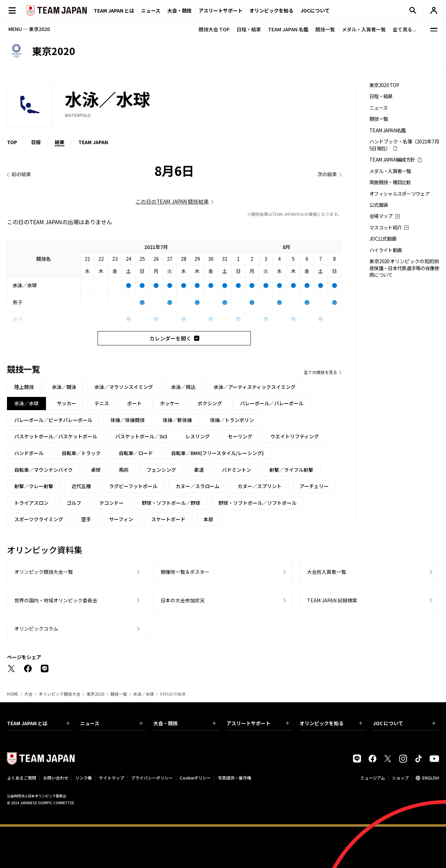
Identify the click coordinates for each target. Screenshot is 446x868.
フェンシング (161, 470)
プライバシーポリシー (152, 778)
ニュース (151, 10)
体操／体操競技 (128, 420)
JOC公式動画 (383, 239)
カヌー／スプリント (260, 486)
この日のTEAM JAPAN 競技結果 (172, 201)
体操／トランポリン (232, 420)
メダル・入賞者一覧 (364, 29)
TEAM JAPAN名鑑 (388, 130)
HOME (13, 694)
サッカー (67, 403)
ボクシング (210, 403)
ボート (134, 403)
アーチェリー (314, 486)
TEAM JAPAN (93, 142)
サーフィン (121, 519)
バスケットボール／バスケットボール (56, 436)
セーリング (240, 436)
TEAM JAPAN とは (38, 723)
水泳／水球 (144, 694)
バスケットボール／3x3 (141, 436)
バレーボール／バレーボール (272, 403)
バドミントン (237, 470)
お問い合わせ (56, 778)
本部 (208, 519)
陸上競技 (24, 387)
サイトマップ (111, 778)
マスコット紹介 (386, 228)
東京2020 (95, 694)
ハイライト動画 (386, 250)
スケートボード (168, 519)
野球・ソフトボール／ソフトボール (257, 503)
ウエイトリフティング (295, 436)
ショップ (400, 778)
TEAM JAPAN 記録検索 (332, 600)
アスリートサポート (221, 10)
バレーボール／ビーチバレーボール (53, 420)
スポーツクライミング (39, 519)
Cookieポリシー (195, 778)
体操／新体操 (177, 420)
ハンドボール (29, 453)
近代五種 (81, 486)
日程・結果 (249, 29)
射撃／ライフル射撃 (291, 470)
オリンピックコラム (36, 628)
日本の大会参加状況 (183, 600)
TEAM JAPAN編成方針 (392, 160)
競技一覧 (325, 29)
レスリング (198, 436)
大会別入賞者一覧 (326, 572)
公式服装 (379, 205)
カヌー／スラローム (198, 486)
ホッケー (170, 403)
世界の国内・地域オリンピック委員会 (56, 600)
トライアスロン (31, 503)
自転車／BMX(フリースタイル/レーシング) (217, 453)
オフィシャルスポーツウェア (399, 194)
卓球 (96, 470)
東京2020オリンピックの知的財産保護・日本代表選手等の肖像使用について (404, 268)
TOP (12, 142)
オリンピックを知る (271, 10)
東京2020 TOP (384, 85)
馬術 (124, 470)
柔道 (199, 470)
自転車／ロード (136, 453)
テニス (102, 403)
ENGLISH (431, 778)
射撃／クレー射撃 (34, 486)
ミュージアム (373, 778)
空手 (86, 519)
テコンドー (111, 503)
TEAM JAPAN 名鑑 (288, 29)
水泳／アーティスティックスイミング (255, 387)
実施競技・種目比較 (390, 182)
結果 (60, 142)
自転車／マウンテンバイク (44, 470)
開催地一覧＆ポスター (185, 572)
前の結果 (21, 174)
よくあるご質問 (22, 778)
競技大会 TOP (214, 29)
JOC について (404, 723)
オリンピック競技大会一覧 (44, 572)
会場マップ (381, 216)
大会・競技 (185, 723)
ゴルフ (74, 503)
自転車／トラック (81, 453)
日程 (36, 142)
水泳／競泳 (64, 387)
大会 (29, 694)
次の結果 (327, 174)
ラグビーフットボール (133, 486)
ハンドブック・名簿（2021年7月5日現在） (404, 145)
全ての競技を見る (321, 372)
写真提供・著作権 (234, 778)
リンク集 (84, 778)
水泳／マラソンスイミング (124, 387)
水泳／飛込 (183, 387)
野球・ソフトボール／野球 (171, 503)
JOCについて (315, 10)
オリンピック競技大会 (60, 694)
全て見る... (405, 29)
